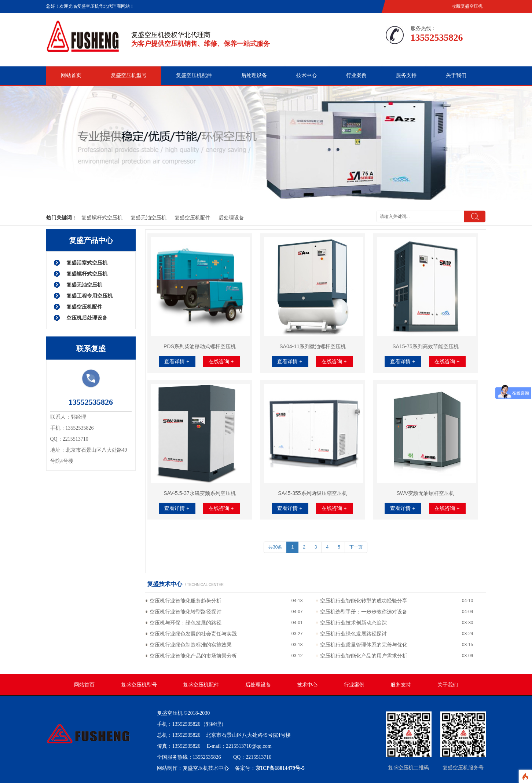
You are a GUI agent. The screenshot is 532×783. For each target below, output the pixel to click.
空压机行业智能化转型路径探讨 (186, 612)
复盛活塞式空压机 (87, 263)
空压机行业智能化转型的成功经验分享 (364, 601)
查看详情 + (177, 361)
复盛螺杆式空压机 (102, 218)
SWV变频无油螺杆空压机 (426, 493)
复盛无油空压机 (148, 218)
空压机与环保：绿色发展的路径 (186, 623)
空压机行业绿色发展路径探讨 (353, 634)
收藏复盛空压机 (467, 6)
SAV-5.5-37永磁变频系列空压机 (200, 493)
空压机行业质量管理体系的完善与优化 (364, 645)
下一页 (356, 547)
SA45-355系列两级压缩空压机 (312, 493)
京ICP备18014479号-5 (280, 768)
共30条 (275, 547)
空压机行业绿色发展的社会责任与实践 (193, 634)
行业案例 (356, 75)
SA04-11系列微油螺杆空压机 (312, 346)
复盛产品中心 (91, 240)
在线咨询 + (221, 361)
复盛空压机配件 (194, 75)
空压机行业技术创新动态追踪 (353, 623)
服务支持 (406, 75)
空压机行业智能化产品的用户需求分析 (364, 656)
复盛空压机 (170, 713)
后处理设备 (254, 75)
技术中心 (307, 75)
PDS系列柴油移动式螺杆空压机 (200, 346)
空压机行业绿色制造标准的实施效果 (191, 645)
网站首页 (71, 75)
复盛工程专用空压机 (89, 296)
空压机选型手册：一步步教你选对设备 (364, 612)
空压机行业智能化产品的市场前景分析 (193, 656)
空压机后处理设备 (87, 318)
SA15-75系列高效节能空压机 (425, 346)
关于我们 (456, 75)
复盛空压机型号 (129, 75)
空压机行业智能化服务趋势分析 (186, 601)
